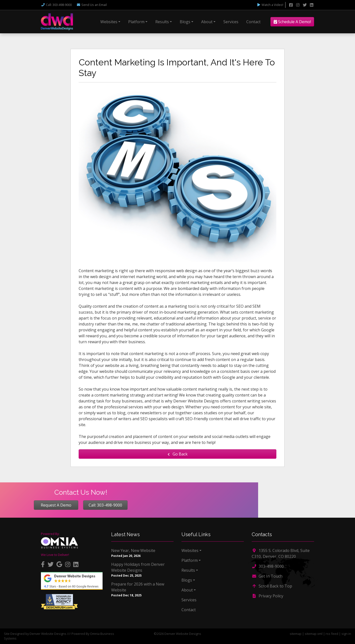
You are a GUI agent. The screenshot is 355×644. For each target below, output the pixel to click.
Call (56, 5)
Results (162, 22)
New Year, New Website (133, 550)
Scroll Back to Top (272, 586)
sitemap (296, 634)
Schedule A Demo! (292, 22)
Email (92, 5)
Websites (109, 22)
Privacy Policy (267, 596)
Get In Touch (267, 576)
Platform (136, 22)
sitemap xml (314, 634)
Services (231, 22)
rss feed (332, 634)
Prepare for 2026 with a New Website (138, 587)
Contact (253, 22)
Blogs (185, 22)
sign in (346, 634)
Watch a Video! (270, 5)
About (207, 22)
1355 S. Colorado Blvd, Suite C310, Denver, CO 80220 (281, 553)
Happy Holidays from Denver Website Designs (138, 567)
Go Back (178, 454)
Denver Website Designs (48, 634)
